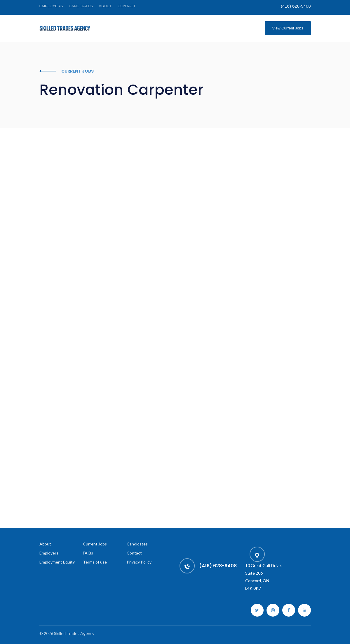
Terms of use (95, 562)
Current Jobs (95, 544)
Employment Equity (57, 562)
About (105, 6)
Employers (51, 6)
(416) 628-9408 (296, 6)
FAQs (88, 553)
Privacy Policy (139, 562)
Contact (127, 6)
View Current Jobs (288, 28)
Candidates (81, 6)
